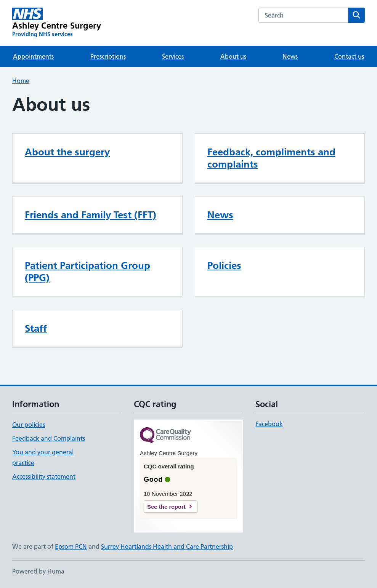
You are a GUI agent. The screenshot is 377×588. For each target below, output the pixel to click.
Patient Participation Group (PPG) (87, 272)
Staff (36, 328)
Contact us (349, 56)
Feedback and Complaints (49, 438)
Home (21, 81)
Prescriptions (108, 56)
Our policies (29, 425)
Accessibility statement (44, 476)
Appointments (33, 56)
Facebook (269, 424)
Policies (224, 265)
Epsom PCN (71, 546)
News (290, 56)
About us (233, 56)
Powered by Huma (38, 571)
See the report (166, 507)
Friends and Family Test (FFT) (91, 215)
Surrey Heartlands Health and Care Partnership (167, 546)
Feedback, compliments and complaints (271, 158)
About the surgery (67, 152)
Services (173, 56)
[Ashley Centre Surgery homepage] (57, 23)
